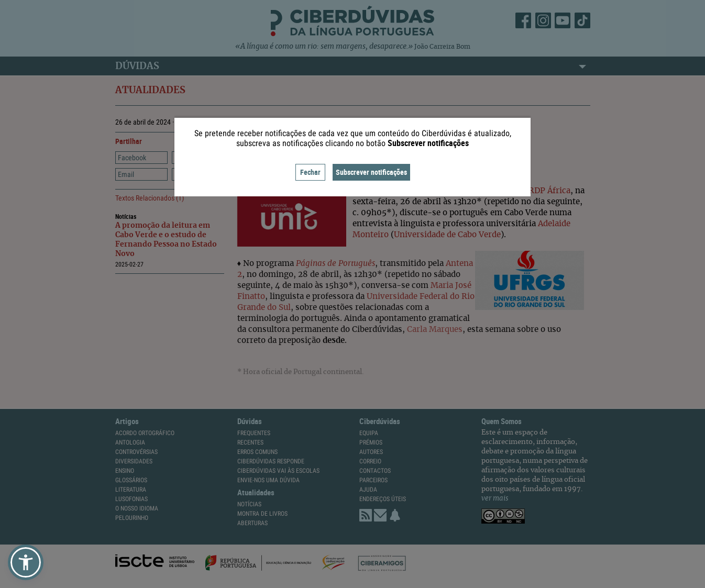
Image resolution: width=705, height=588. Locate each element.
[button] (26, 562)
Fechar (310, 172)
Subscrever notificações (371, 172)
